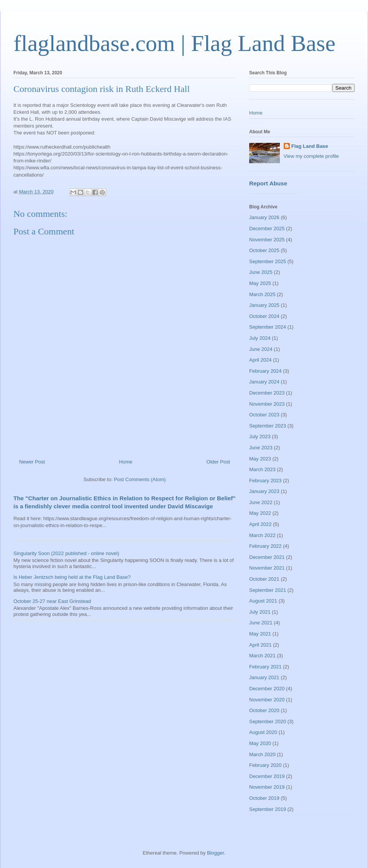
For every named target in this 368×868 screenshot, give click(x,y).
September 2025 (268, 261)
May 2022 (260, 513)
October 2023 (264, 415)
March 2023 (262, 469)
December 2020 (267, 689)
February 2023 (265, 481)
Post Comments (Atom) (140, 479)
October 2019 (264, 798)
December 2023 (267, 393)
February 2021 (265, 667)
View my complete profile (311, 156)
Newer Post (32, 462)
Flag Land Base (310, 146)
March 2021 (262, 656)
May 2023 (260, 459)
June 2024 (261, 349)
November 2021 (267, 568)
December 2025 (267, 228)
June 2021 (261, 623)
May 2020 (260, 743)
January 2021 (264, 677)
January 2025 (264, 305)
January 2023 (264, 491)
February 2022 (265, 546)
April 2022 (260, 524)
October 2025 (264, 250)
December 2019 (267, 776)
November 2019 (267, 787)
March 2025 (262, 294)
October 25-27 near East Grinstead (52, 601)
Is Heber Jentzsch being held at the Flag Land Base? (72, 577)
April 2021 (260, 645)
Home (126, 462)
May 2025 (260, 283)
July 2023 (260, 436)
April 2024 (260, 360)
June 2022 (261, 502)
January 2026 (264, 217)
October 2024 (264, 316)
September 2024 (268, 327)
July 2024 (260, 338)
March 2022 (262, 535)
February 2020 (265, 765)
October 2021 (264, 579)
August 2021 (263, 601)
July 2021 (260, 612)
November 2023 (267, 404)
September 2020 (268, 721)
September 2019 (268, 809)
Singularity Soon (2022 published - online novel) (66, 553)
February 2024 (265, 371)
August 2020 (263, 732)
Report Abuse (268, 183)
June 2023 (261, 448)
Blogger (215, 853)
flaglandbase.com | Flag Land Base (174, 43)
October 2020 (264, 710)
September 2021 (268, 590)
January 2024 (264, 382)
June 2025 (261, 272)
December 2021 (267, 557)
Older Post (218, 462)
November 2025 (267, 240)
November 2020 (267, 700)
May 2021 (260, 634)
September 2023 (268, 426)
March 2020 (262, 754)
